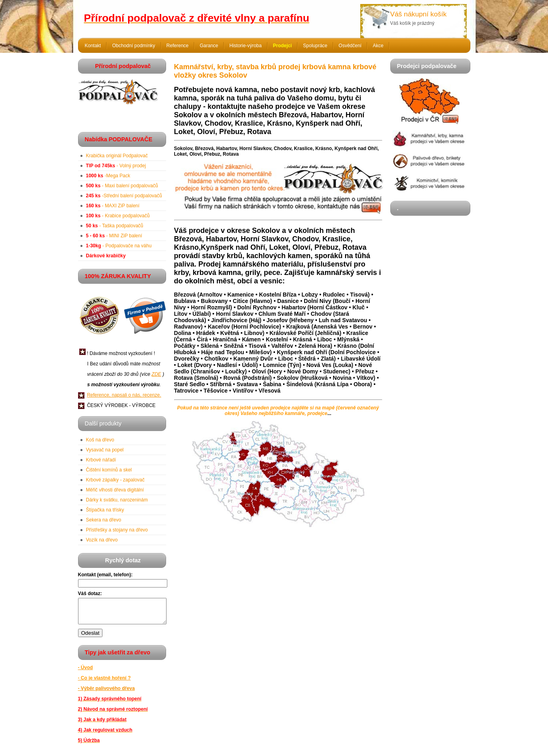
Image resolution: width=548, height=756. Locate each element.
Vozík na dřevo (102, 540)
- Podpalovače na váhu (119, 246)
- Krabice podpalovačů (118, 216)
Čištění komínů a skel (109, 470)
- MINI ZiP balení (114, 236)
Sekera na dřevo (104, 520)
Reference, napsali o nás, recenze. (124, 395)
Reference (178, 46)
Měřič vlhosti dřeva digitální (115, 490)
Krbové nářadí (101, 460)
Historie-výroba (246, 46)
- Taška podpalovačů (115, 226)
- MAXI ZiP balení (113, 206)
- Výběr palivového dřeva (106, 693)
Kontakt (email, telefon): (105, 575)
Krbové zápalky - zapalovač (115, 480)
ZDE (157, 374)
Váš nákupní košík (419, 14)
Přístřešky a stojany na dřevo (117, 530)
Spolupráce (315, 46)
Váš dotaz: (90, 594)
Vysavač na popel (105, 450)
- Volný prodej (116, 166)
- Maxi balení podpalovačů (122, 186)
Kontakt (93, 46)
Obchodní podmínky (133, 46)
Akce (378, 46)
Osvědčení (350, 46)
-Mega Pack (108, 176)
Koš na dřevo (100, 440)
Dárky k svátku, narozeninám (117, 500)
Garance (209, 46)
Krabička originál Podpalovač (117, 156)
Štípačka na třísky (105, 510)
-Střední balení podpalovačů (124, 196)
